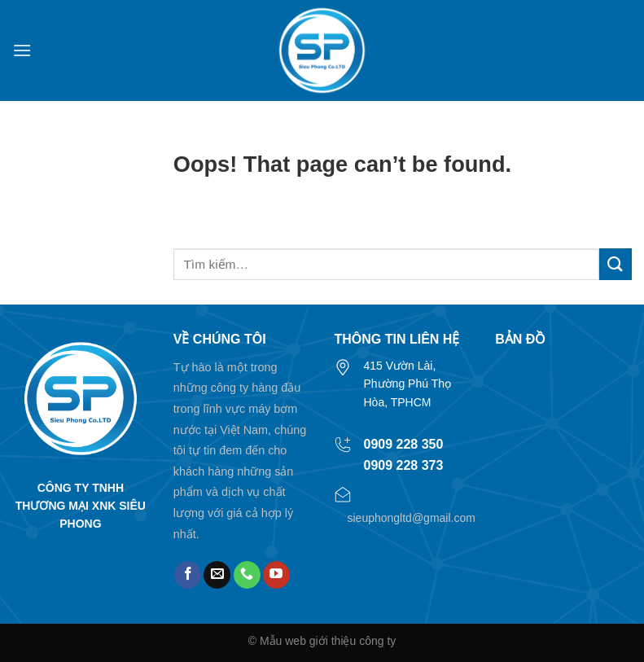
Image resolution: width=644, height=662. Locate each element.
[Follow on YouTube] (276, 575)
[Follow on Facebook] (188, 575)
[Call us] (247, 575)
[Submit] (616, 264)
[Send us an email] (217, 575)
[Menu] (22, 50)
